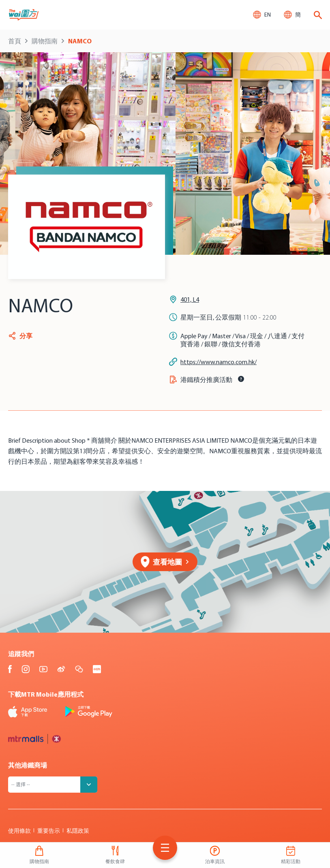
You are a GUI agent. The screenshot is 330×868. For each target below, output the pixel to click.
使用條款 (19, 831)
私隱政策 (78, 831)
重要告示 (49, 831)
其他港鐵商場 (28, 765)
